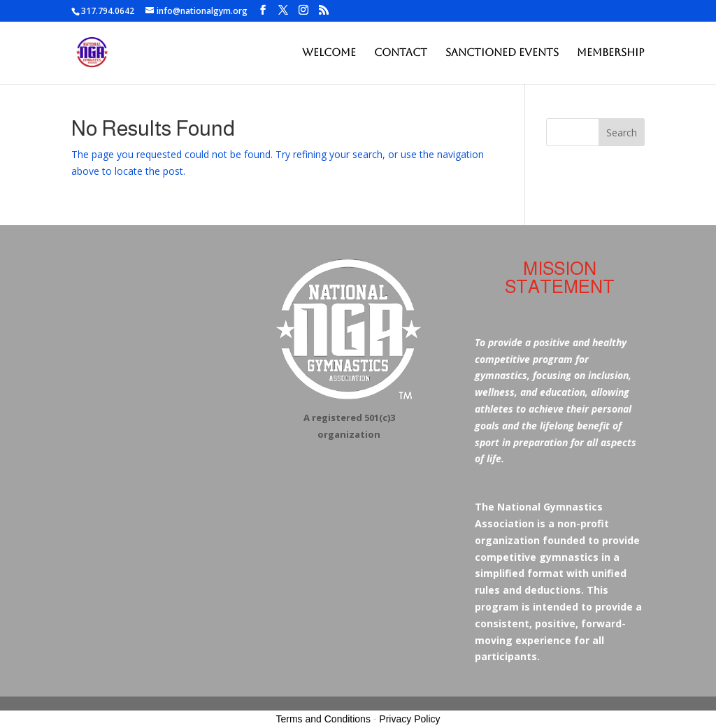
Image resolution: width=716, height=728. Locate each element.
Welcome (329, 53)
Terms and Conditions (323, 719)
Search (622, 133)
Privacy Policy (409, 719)
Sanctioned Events (502, 53)
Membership (611, 53)
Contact (401, 53)
